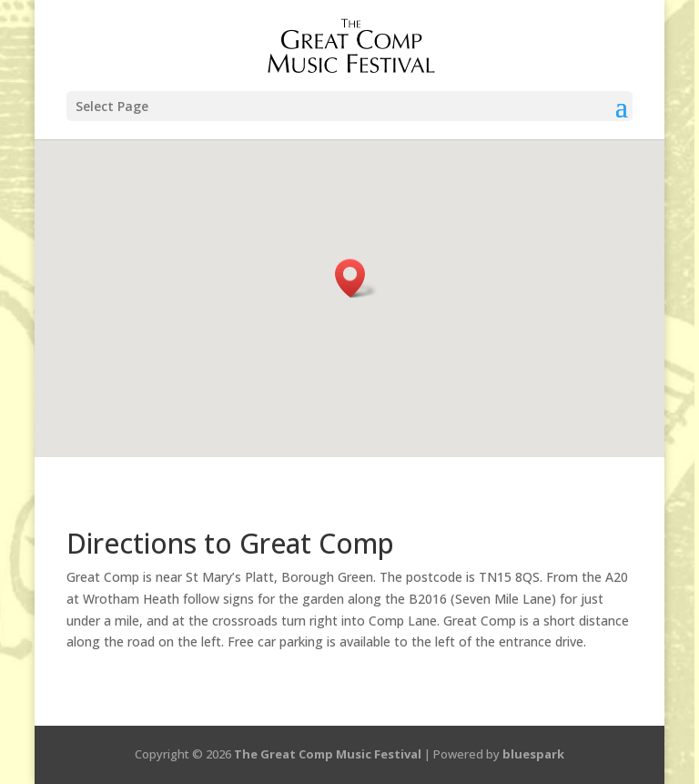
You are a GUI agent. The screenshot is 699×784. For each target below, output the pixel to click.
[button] (356, 278)
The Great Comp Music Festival (328, 754)
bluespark (533, 754)
